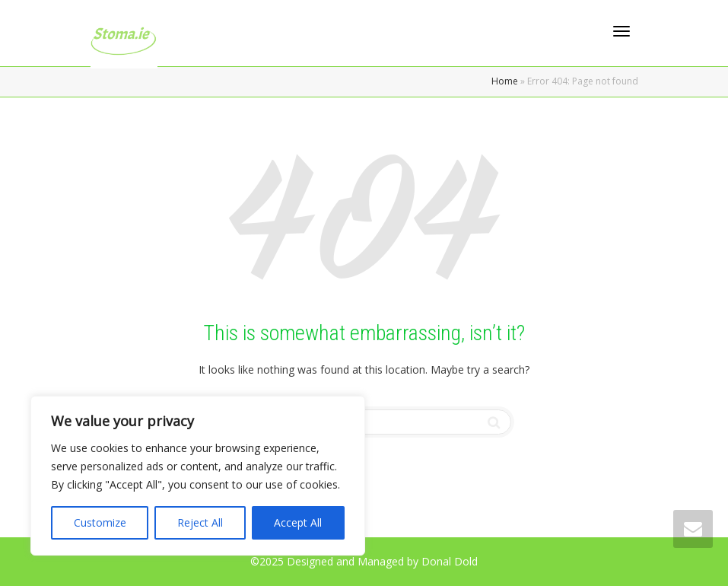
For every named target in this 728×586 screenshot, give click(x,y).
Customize (100, 522)
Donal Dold (450, 561)
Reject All (200, 522)
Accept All (298, 522)
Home (505, 81)
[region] (198, 476)
